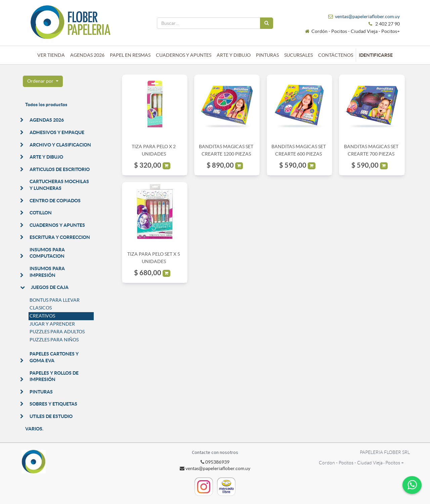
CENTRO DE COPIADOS (55, 201)
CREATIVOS (42, 316)
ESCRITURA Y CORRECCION (60, 237)
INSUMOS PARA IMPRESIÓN (47, 272)
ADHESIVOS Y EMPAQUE (57, 132)
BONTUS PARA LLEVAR (55, 300)
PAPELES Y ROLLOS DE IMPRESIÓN (54, 376)
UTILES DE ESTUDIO (51, 416)
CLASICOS (41, 308)
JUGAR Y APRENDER (52, 324)
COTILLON (41, 213)
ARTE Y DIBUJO (46, 157)
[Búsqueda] (267, 23)
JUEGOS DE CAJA (50, 287)
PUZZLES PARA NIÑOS (54, 340)
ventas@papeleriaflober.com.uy (367, 16)
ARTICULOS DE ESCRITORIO (60, 169)
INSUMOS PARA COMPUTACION (47, 253)
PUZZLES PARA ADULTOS (57, 332)
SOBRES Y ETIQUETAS (53, 404)
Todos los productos (46, 104)
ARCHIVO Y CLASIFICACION (60, 145)
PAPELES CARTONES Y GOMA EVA (54, 357)
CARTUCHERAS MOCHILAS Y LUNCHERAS (59, 185)
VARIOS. (34, 429)
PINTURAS (41, 392)
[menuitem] (51, 55)
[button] (43, 81)
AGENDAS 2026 (47, 120)
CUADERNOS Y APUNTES (57, 225)
